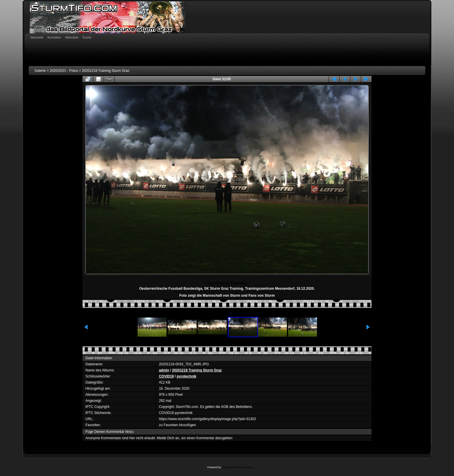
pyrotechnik (186, 376)
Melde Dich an (168, 438)
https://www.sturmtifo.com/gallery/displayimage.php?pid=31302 (207, 419)
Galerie (40, 71)
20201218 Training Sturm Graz (106, 71)
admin (164, 370)
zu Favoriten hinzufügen (177, 425)
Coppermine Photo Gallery (237, 467)
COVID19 (166, 376)
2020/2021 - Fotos (64, 71)
